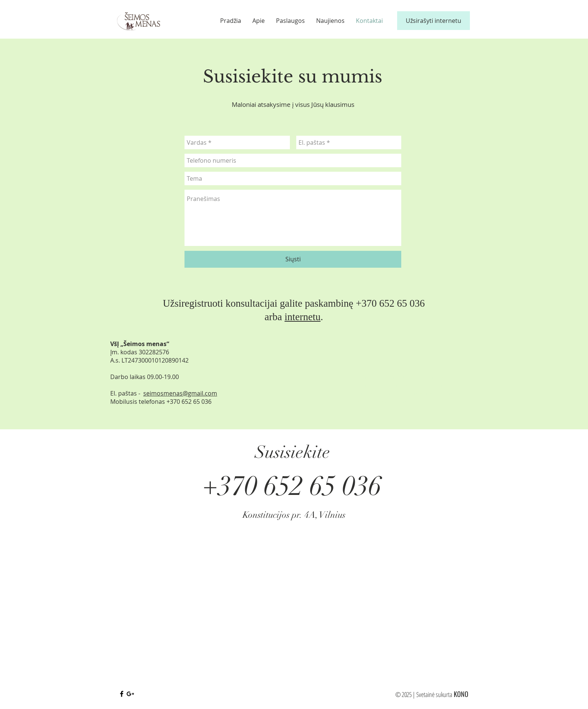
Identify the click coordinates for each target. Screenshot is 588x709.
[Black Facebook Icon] (122, 694)
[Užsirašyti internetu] (433, 21)
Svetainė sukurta (434, 694)
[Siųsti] (293, 259)
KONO (461, 694)
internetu (303, 317)
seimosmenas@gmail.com (180, 393)
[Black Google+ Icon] (130, 694)
